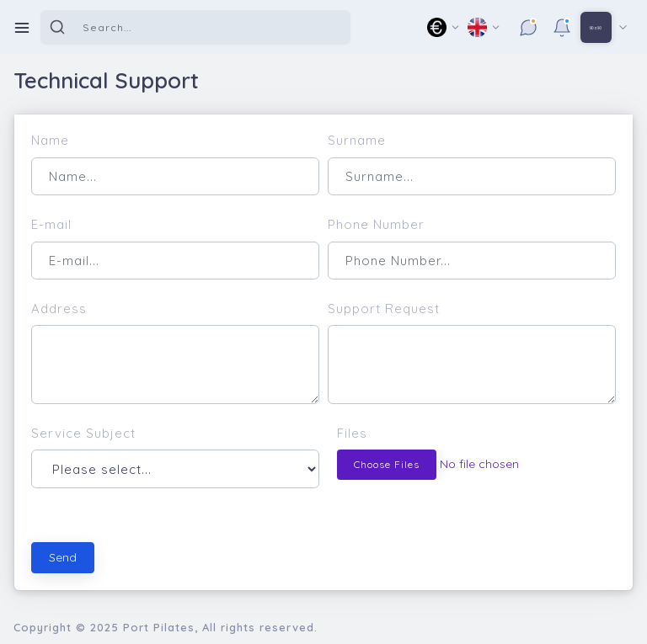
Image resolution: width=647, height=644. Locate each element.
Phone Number (376, 224)
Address (59, 309)
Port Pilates (159, 627)
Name (50, 140)
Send (63, 557)
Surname (357, 140)
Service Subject (83, 433)
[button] (444, 27)
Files (352, 433)
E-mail (51, 224)
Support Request (384, 309)
